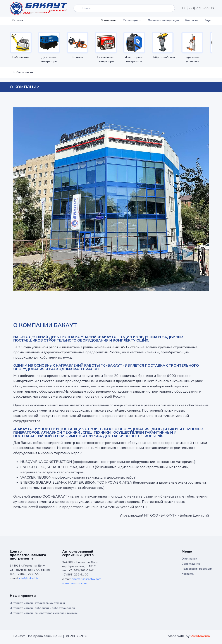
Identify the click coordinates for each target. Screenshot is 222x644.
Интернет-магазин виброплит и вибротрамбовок (42, 608)
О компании (109, 21)
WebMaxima (200, 636)
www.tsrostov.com (74, 583)
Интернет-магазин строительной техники (37, 603)
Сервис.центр (132, 21)
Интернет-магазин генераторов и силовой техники (44, 613)
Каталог (18, 21)
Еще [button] (208, 21)
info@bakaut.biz (29, 578)
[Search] (124, 8)
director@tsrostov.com (86, 579)
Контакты (192, 21)
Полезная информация (163, 21)
